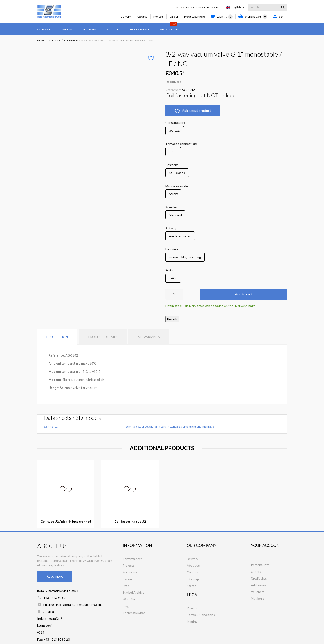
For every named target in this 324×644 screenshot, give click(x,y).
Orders (256, 572)
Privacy (192, 608)
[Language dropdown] (239, 7)
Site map (193, 579)
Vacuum (113, 29)
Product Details (103, 337)
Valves (66, 29)
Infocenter (169, 27)
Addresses (259, 585)
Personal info (260, 565)
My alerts (257, 598)
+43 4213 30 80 (195, 7)
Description (57, 337)
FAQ (126, 586)
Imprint (192, 621)
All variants (149, 337)
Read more (55, 576)
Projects (159, 17)
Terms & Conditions (201, 615)
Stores (191, 586)
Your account (267, 545)
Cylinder (44, 29)
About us (142, 17)
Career (174, 17)
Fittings (89, 29)
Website (129, 599)
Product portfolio (195, 17)
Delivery (126, 17)
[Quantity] (174, 294)
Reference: (173, 90)
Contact (193, 572)
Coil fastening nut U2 (130, 522)
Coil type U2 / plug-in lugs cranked (66, 522)
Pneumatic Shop (134, 613)
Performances (133, 559)
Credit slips (259, 578)
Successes (130, 572)
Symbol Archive (133, 592)
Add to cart (244, 294)
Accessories (139, 29)
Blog (126, 606)
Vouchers (258, 592)
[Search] (268, 7)
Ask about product (193, 111)
